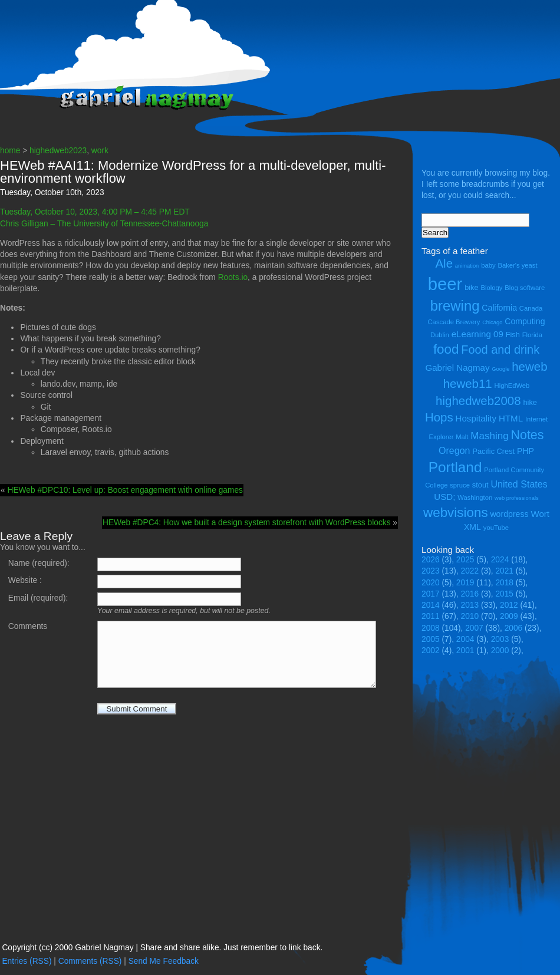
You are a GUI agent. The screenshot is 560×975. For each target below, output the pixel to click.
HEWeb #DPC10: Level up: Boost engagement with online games (125, 490)
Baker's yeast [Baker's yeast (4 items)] (517, 265)
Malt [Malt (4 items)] (462, 437)
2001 (465, 650)
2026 (431, 560)
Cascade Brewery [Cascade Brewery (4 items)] (454, 322)
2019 (465, 583)
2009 (509, 616)
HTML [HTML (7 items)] (511, 418)
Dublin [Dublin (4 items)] (440, 335)
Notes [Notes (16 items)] (527, 435)
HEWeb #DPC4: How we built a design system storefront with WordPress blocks (247, 523)
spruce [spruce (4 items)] (460, 485)
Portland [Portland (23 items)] (455, 467)
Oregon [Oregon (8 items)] (454, 450)
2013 (470, 605)
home (10, 151)
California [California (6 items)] (499, 308)
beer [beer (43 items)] (445, 284)
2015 (504, 594)
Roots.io (233, 277)
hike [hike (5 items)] (530, 402)
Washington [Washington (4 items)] (475, 498)
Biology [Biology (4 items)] (491, 288)
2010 (470, 616)
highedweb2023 (58, 151)
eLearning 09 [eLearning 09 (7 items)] (477, 334)
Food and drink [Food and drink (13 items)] (500, 350)
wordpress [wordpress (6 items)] (509, 514)
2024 (500, 560)
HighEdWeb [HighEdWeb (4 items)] (512, 386)
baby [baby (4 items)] (488, 265)
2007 (474, 628)
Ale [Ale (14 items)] (444, 263)
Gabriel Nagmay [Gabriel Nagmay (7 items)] (457, 368)
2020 (431, 583)
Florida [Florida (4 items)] (532, 335)
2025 (465, 560)
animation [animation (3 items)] (467, 266)
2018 (504, 583)
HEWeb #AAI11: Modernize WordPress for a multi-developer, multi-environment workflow (193, 172)
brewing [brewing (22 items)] (455, 306)
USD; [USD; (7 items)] (444, 497)
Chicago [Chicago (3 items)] (492, 322)
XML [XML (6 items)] (472, 527)
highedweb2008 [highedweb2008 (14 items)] (478, 401)
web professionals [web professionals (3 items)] (517, 498)
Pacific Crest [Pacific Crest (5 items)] (493, 451)
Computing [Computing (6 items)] (525, 321)
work (100, 151)
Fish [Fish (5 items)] (513, 335)
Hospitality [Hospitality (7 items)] (476, 418)
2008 (431, 628)
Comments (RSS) (90, 961)
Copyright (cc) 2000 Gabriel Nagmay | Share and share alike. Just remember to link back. (162, 948)
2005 (431, 639)
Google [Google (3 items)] (500, 369)
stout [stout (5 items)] (480, 485)
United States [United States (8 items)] (519, 484)
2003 (500, 639)
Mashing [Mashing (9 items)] (489, 436)
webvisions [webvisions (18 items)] (456, 513)
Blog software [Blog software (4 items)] (525, 288)
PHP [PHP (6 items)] (526, 451)
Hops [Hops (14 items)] (439, 417)
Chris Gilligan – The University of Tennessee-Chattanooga (104, 224)
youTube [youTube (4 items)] (496, 528)
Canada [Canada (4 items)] (531, 308)
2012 (509, 605)
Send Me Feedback (164, 961)
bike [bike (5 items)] (471, 287)
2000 (500, 650)
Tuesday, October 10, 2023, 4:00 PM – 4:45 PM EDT (96, 212)
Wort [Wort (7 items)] (540, 514)
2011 (431, 616)
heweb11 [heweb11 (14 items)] (468, 383)
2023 (431, 571)
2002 (431, 650)
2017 (431, 594)
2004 (465, 639)
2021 (504, 571)
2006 (514, 628)
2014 (431, 605)
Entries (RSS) (27, 961)
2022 (470, 571)
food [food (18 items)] (446, 349)
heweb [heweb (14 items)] (529, 366)
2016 (470, 594)
